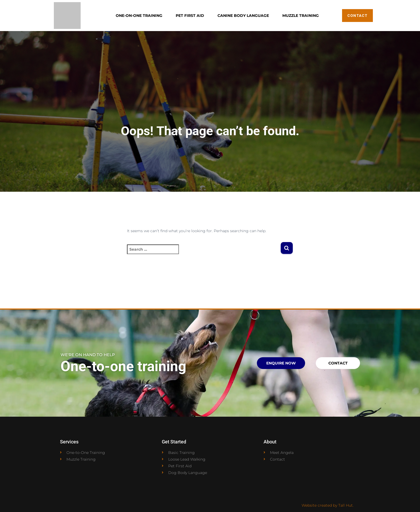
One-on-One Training (139, 16)
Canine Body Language (243, 16)
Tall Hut (346, 505)
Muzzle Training (301, 16)
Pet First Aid (190, 16)
